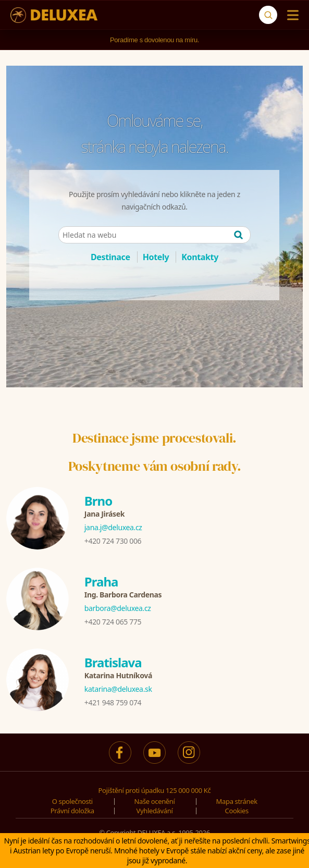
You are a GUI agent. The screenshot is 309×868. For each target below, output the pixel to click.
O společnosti (72, 801)
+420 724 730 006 (113, 541)
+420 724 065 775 (113, 622)
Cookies (237, 811)
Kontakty (200, 257)
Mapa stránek (237, 801)
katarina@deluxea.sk (118, 689)
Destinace (110, 257)
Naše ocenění (154, 801)
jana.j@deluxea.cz (113, 527)
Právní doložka (72, 811)
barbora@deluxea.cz (118, 608)
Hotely (156, 257)
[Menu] (291, 15)
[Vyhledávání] (268, 15)
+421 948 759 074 (113, 702)
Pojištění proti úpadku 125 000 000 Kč (155, 790)
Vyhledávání (155, 811)
